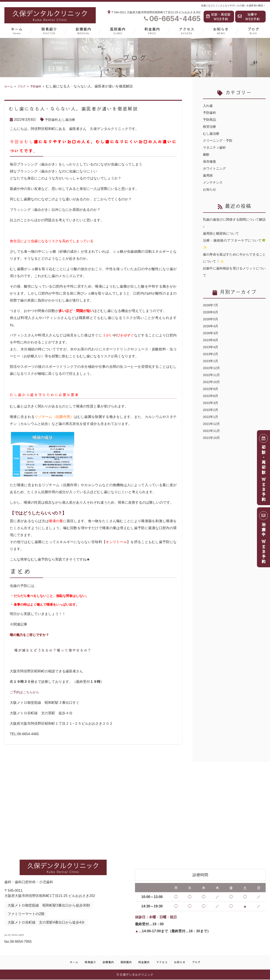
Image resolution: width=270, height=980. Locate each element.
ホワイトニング (215, 168)
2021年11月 (212, 431)
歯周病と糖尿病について (222, 233)
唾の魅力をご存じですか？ (31, 635)
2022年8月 (211, 396)
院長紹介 (49, 31)
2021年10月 (212, 438)
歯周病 (208, 175)
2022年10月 (212, 382)
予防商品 (210, 120)
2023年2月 (211, 354)
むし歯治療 (68, 120)
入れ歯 (208, 106)
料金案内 (152, 31)
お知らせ (221, 31)
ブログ (253, 31)
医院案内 (118, 31)
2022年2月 (211, 410)
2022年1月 (211, 417)
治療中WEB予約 (249, 17)
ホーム (17, 31)
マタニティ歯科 (215, 147)
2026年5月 (211, 319)
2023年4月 (211, 347)
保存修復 (210, 161)
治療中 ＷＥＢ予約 (264, 539)
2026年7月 (211, 305)
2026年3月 (211, 333)
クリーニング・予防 (219, 141)
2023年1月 (211, 361)
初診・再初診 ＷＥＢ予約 (264, 469)
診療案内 (83, 31)
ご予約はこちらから (25, 692)
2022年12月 (212, 368)
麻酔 (206, 154)
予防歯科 (52, 120)
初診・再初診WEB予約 (218, 17)
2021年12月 (212, 424)
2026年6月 (211, 312)
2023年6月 (211, 340)
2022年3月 (211, 403)
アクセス (187, 31)
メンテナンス (213, 182)
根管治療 (210, 127)
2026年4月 (211, 326)
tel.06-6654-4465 (39, 933)
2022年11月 (212, 375)
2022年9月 (211, 389)
